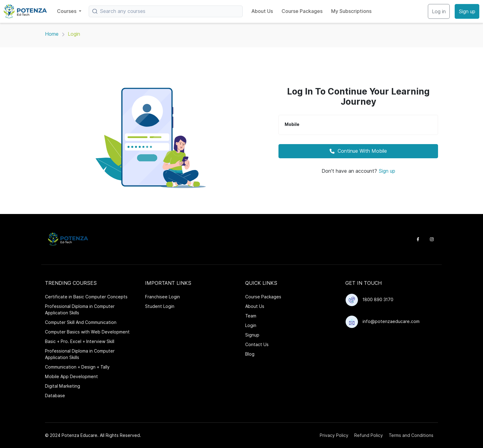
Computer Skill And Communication (81, 322)
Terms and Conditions (411, 435)
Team (251, 316)
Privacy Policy (334, 435)
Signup (252, 335)
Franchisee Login (162, 297)
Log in (439, 12)
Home (52, 34)
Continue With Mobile (358, 151)
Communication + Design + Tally (77, 367)
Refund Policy (369, 435)
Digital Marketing (63, 386)
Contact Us (257, 345)
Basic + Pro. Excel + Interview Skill (80, 341)
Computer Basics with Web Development (87, 332)
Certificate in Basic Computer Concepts (86, 297)
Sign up (467, 12)
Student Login (160, 306)
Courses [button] (67, 11)
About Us (262, 11)
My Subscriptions (351, 11)
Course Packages (302, 11)
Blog (250, 354)
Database (55, 396)
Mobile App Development (71, 377)
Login (251, 325)
